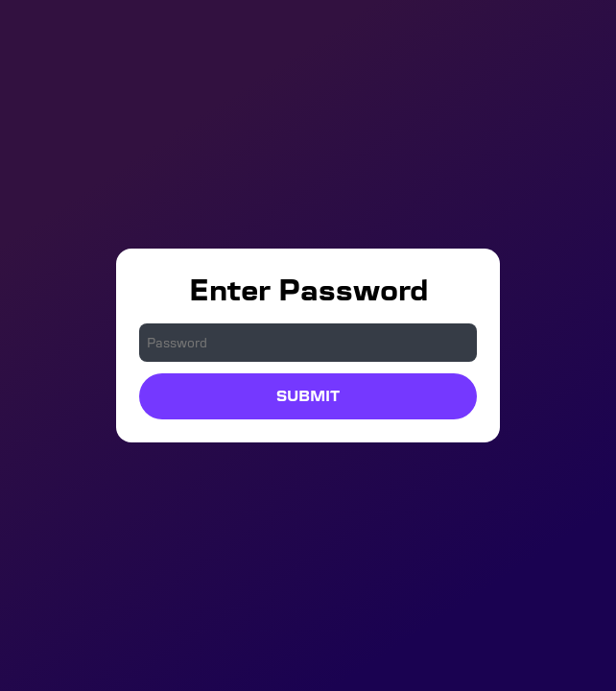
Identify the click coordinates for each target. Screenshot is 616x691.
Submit (308, 396)
